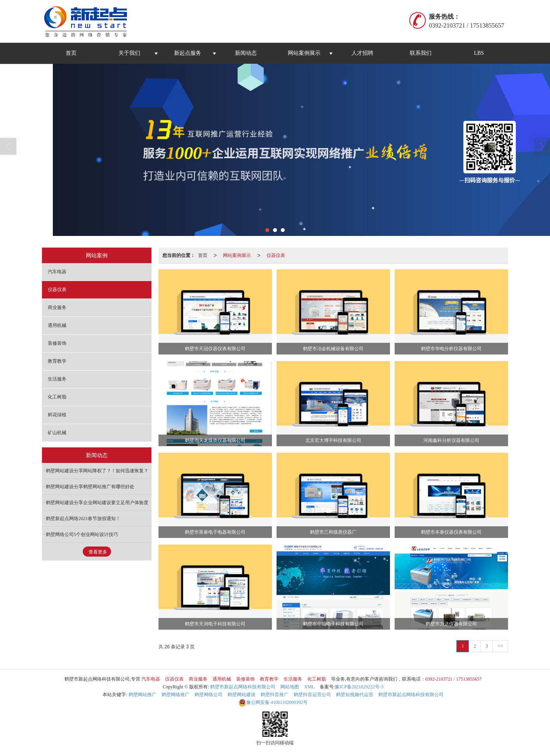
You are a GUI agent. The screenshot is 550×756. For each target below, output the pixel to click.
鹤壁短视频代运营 (355, 695)
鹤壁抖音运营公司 (312, 695)
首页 (71, 53)
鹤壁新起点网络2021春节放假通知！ (83, 519)
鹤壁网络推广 (176, 695)
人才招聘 (362, 53)
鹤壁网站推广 (143, 695)
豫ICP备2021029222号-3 (359, 687)
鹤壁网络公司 (209, 695)
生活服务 (57, 379)
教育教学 (57, 361)
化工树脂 (57, 397)
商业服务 (57, 307)
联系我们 (421, 53)
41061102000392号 (273, 702)
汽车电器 (57, 272)
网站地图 (290, 687)
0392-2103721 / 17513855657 (453, 679)
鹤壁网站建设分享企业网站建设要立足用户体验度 (97, 503)
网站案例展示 (304, 53)
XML (309, 687)
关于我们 (129, 53)
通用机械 (57, 325)
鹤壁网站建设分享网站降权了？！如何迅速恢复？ (97, 471)
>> (500, 646)
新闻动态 (246, 53)
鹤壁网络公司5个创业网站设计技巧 (82, 534)
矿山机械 (57, 433)
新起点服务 (188, 53)
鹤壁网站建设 (242, 695)
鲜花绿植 (57, 415)
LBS (479, 53)
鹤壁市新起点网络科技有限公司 (243, 687)
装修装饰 (57, 343)
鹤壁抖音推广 (275, 695)
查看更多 (98, 552)
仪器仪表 (276, 255)
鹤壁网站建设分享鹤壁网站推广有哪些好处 (90, 487)
